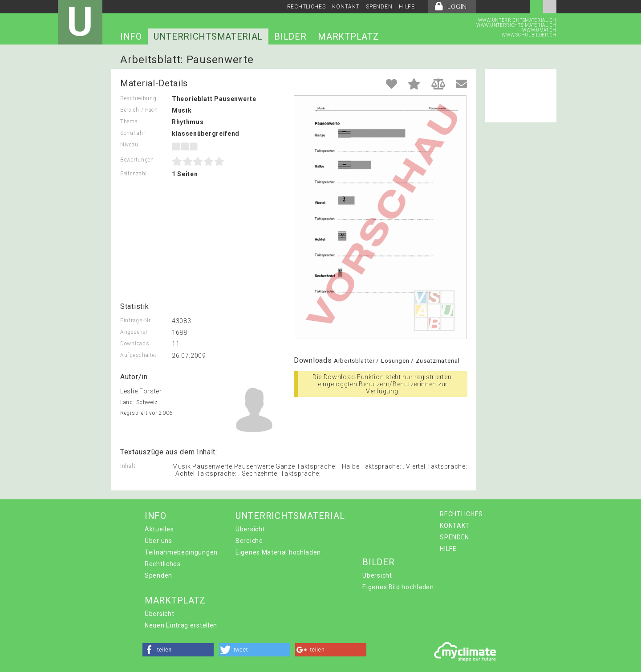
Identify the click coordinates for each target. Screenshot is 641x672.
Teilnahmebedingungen (181, 552)
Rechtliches (163, 564)
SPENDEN (379, 7)
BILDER (290, 36)
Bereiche (249, 541)
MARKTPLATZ (348, 36)
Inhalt (128, 466)
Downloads (135, 344)
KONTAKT (346, 7)
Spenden (158, 575)
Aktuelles (159, 529)
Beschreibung (138, 98)
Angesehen (134, 332)
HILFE (407, 7)
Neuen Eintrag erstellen (181, 625)
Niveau (129, 145)
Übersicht (250, 529)
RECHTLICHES (306, 7)
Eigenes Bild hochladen (398, 587)
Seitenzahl (134, 174)
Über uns (158, 541)
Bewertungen (137, 160)
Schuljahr (133, 133)
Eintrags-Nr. (136, 320)
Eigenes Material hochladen (278, 552)
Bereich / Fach (139, 110)
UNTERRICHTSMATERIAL (208, 36)
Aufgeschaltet (138, 355)
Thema (129, 121)
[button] (178, 650)
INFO (131, 36)
